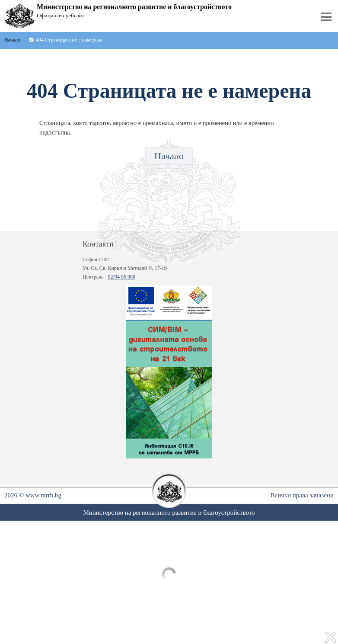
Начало (169, 156)
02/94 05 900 (122, 277)
